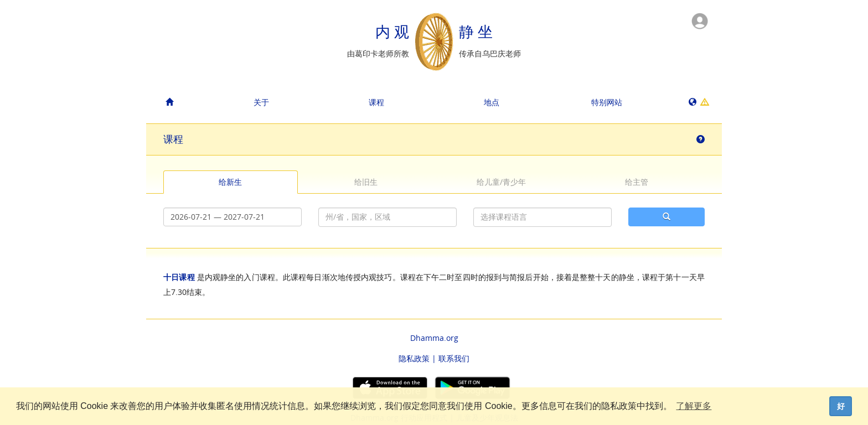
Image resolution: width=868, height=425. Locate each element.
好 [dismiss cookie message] (841, 406)
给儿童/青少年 (501, 182)
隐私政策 (414, 358)
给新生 (230, 182)
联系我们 (454, 358)
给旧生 (366, 182)
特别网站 (607, 102)
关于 (261, 102)
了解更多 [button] (694, 406)
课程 (376, 102)
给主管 (637, 182)
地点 (492, 102)
